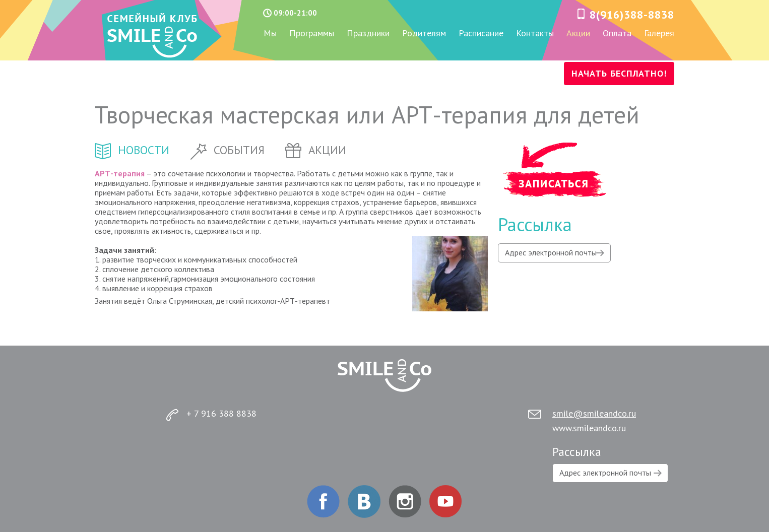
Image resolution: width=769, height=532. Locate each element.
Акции (578, 34)
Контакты (535, 34)
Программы (312, 34)
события (227, 150)
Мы (270, 34)
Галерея (659, 34)
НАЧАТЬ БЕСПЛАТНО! (619, 73)
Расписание (481, 34)
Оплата (617, 34)
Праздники (368, 34)
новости (132, 150)
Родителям (424, 34)
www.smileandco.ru (589, 428)
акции (316, 150)
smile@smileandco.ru (594, 413)
